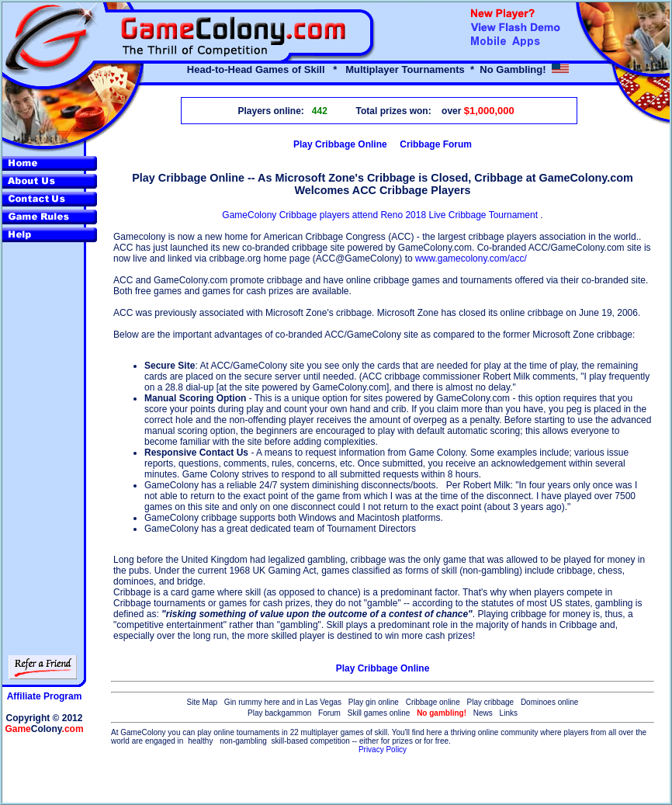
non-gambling (243, 741)
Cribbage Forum (436, 144)
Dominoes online (550, 702)
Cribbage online (433, 702)
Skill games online (379, 713)
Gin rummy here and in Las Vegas (283, 702)
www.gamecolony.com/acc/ (471, 259)
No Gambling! (513, 69)
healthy (200, 741)
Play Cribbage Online (340, 144)
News (483, 713)
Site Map (202, 702)
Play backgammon (279, 713)
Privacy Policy (383, 749)
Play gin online (374, 702)
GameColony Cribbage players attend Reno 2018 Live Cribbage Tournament (381, 215)
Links (509, 713)
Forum (329, 713)
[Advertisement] (383, 779)
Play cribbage (491, 702)
